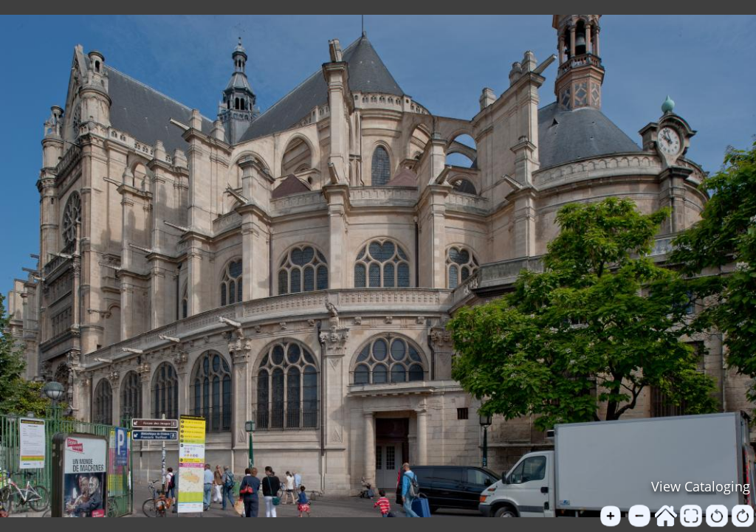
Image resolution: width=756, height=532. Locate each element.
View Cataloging (701, 486)
